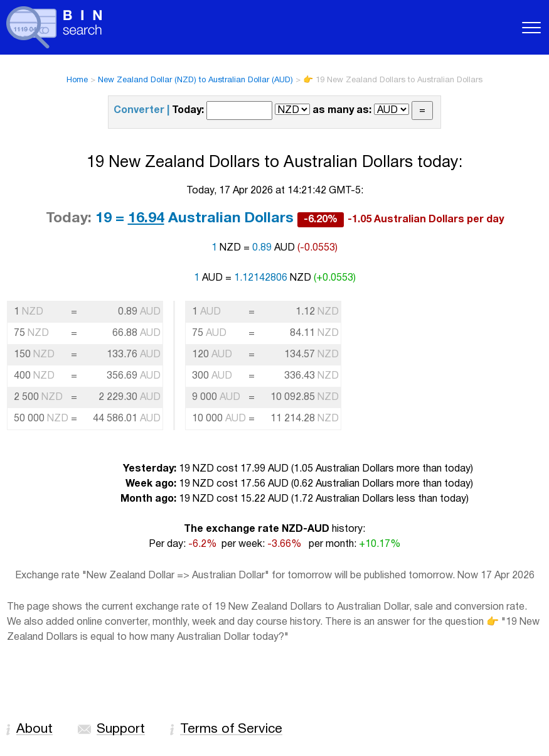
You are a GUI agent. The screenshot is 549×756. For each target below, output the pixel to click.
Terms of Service (231, 729)
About (35, 729)
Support (121, 729)
